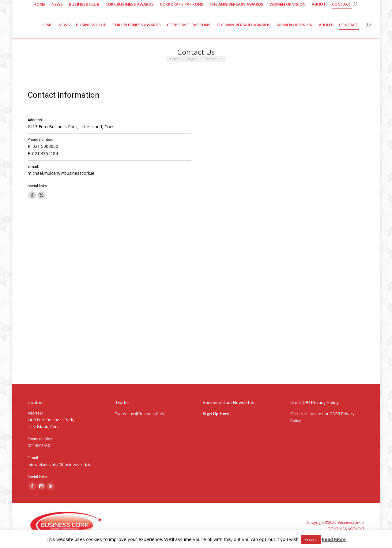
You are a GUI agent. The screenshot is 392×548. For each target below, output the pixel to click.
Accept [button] (311, 539)
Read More (334, 539)
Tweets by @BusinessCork (140, 414)
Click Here (300, 414)
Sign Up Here (217, 414)
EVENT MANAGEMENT (346, 529)
